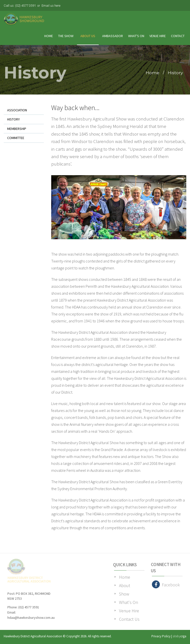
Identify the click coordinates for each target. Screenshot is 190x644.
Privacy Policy (161, 636)
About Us (88, 36)
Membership (17, 129)
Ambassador (113, 36)
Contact (178, 36)
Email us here (51, 6)
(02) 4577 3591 (25, 6)
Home (49, 36)
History (175, 73)
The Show (66, 36)
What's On (136, 36)
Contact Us (129, 619)
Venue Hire (158, 36)
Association (17, 110)
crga (183, 636)
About (125, 585)
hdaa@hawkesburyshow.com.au (31, 618)
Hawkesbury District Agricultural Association (33, 636)
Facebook (166, 584)
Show (124, 594)
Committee (16, 138)
